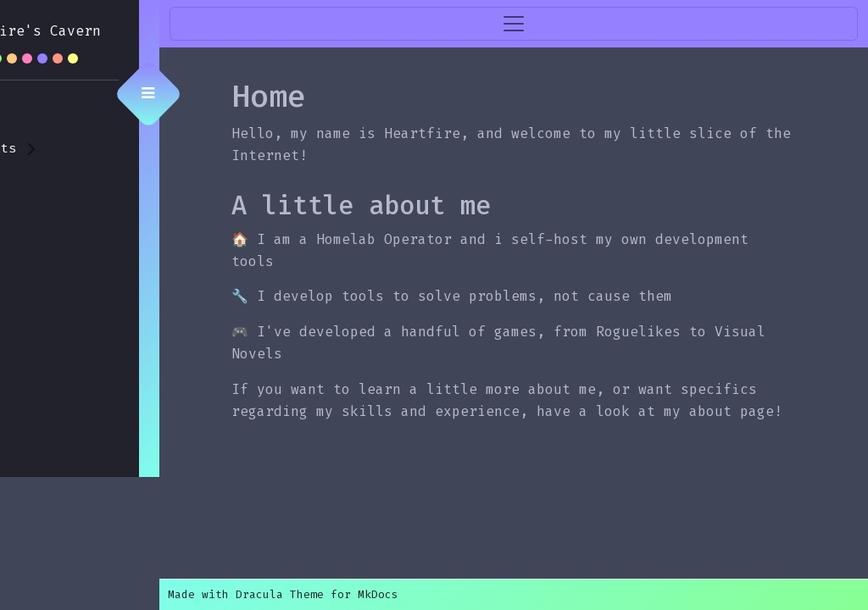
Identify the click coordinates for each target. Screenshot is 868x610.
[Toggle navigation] (559, 24)
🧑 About (54, 185)
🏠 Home (50, 111)
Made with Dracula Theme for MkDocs (373, 594)
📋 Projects (67, 148)
